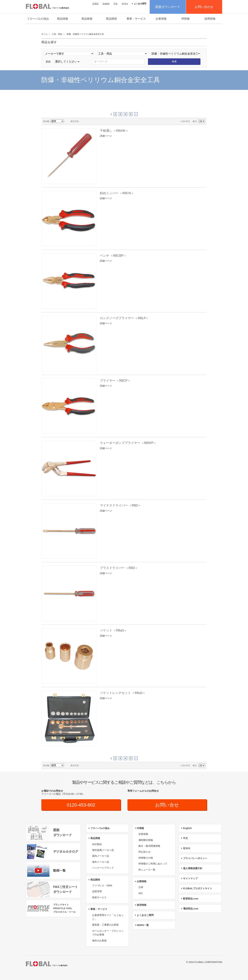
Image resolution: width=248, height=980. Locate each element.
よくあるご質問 (145, 915)
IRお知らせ (144, 852)
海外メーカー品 (101, 862)
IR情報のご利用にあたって (153, 864)
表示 (195, 121)
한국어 (125, 4)
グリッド (83, 121)
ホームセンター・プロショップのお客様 (108, 933)
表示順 (46, 121)
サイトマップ (190, 879)
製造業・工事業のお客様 (105, 925)
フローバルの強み (38, 19)
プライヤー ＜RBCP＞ (115, 381)
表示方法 (75, 121)
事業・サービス (136, 19)
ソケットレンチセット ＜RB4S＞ (123, 693)
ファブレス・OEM (102, 886)
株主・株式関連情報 (149, 846)
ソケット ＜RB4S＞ (113, 630)
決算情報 (143, 834)
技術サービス (99, 898)
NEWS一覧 (143, 925)
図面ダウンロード (168, 7)
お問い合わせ (204, 7)
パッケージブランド (103, 868)
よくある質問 (140, 4)
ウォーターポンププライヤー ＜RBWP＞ (128, 443)
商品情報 (63, 19)
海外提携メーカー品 (103, 850)
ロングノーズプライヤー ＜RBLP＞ (124, 318)
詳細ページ (106, 136)
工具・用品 (57, 34)
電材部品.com (191, 909)
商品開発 (111, 19)
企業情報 (161, 19)
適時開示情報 (146, 840)
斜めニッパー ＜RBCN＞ (117, 193)
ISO (141, 893)
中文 (116, 4)
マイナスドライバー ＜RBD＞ (120, 505)
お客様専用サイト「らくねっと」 (108, 917)
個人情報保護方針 (193, 869)
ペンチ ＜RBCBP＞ (113, 256)
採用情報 (210, 19)
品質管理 (97, 892)
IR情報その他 (146, 858)
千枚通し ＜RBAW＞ (114, 131)
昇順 (67, 121)
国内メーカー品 (101, 856)
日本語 (95, 4)
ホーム (44, 34)
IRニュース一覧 (147, 870)
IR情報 (185, 19)
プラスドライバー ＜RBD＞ (119, 568)
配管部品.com (191, 899)
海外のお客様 (99, 941)
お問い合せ (167, 805)
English (106, 4)
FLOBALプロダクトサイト (198, 889)
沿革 (141, 888)
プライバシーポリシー (195, 859)
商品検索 (87, 19)
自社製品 (97, 844)
